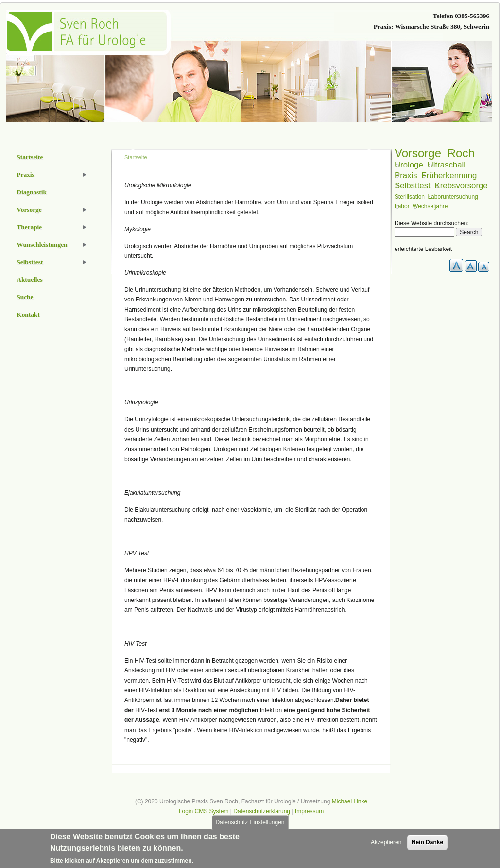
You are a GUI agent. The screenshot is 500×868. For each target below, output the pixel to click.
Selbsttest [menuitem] (30, 262)
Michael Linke (350, 801)
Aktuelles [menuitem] (29, 279)
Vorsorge (418, 153)
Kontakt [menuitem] (28, 314)
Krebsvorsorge (461, 186)
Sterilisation (410, 197)
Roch (461, 153)
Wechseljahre (430, 206)
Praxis (406, 175)
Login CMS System (204, 811)
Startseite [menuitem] (30, 157)
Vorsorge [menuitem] (29, 209)
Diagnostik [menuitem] (31, 192)
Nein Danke (427, 845)
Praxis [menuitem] (25, 175)
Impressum (309, 811)
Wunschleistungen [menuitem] (42, 244)
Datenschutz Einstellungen (250, 825)
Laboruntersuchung (453, 197)
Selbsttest (413, 186)
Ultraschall (447, 165)
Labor (402, 206)
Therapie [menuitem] (29, 227)
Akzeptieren (386, 845)
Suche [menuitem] (25, 297)
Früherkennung (449, 175)
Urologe (409, 165)
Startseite (136, 157)
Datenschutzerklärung (262, 811)
